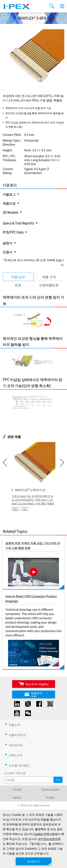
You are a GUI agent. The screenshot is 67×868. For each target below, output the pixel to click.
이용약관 (17, 797)
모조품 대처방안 (19, 765)
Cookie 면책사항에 (46, 834)
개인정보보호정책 (49, 839)
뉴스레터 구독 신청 (15, 773)
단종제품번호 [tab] (49, 285)
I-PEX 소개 (15, 755)
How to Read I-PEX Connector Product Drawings (31, 599)
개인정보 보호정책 (50, 789)
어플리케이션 (17, 735)
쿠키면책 (50, 797)
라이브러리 (16, 745)
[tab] (49, 277)
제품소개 (14, 725)
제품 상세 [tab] (18, 277)
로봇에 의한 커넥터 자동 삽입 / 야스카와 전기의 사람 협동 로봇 (33, 545)
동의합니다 (34, 861)
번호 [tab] (18, 285)
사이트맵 (17, 789)
